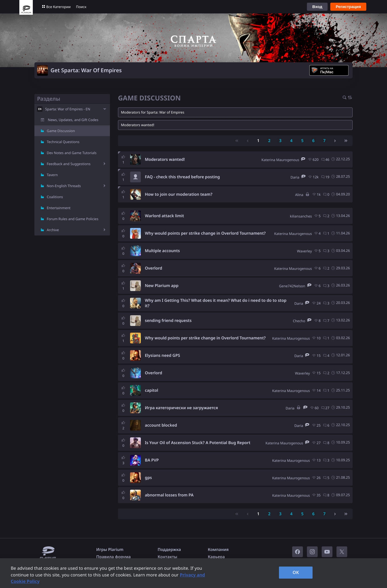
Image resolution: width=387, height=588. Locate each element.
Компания (218, 550)
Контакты (168, 557)
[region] (193, 573)
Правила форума (114, 557)
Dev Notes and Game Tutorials (72, 153)
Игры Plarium (110, 550)
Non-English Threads (64, 186)
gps (148, 478)
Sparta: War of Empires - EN (68, 109)
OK (296, 572)
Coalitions (55, 197)
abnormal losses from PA (169, 495)
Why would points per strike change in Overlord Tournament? (205, 233)
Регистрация (348, 7)
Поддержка (169, 550)
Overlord (153, 268)
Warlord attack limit (164, 216)
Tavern (52, 175)
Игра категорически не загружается (181, 408)
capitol (152, 390)
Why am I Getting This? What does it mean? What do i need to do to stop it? (216, 303)
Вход (317, 7)
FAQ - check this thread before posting (182, 177)
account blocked (161, 425)
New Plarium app (162, 286)
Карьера (216, 557)
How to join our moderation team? (179, 194)
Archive (53, 230)
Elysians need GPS (162, 355)
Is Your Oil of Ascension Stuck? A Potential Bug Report (198, 443)
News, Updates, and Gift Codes (73, 120)
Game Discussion (61, 131)
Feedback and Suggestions (69, 164)
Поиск (81, 7)
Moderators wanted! (165, 159)
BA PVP (152, 460)
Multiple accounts (162, 251)
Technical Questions (63, 142)
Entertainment (59, 208)
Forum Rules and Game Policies (73, 219)
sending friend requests (168, 321)
